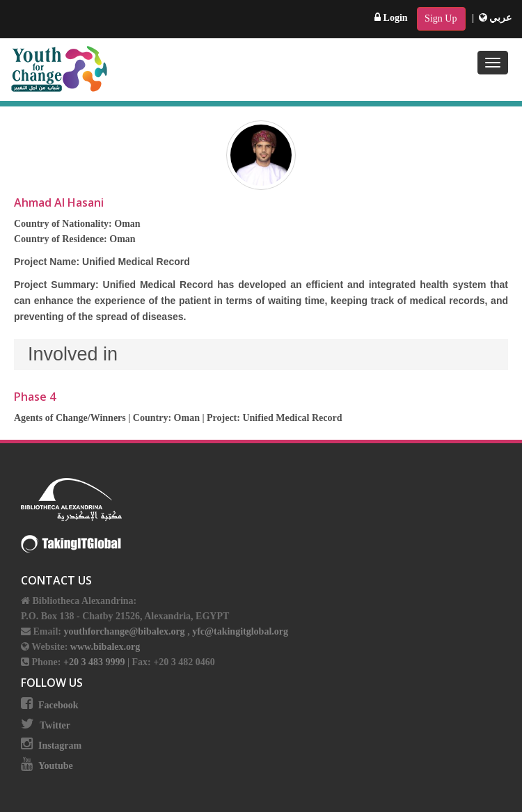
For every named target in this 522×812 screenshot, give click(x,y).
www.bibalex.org (105, 647)
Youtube (56, 766)
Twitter (55, 725)
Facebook (58, 705)
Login (391, 18)
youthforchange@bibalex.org (124, 631)
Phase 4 (35, 397)
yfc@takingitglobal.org (240, 631)
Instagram (60, 746)
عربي (496, 18)
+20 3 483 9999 (95, 662)
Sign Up (441, 18)
